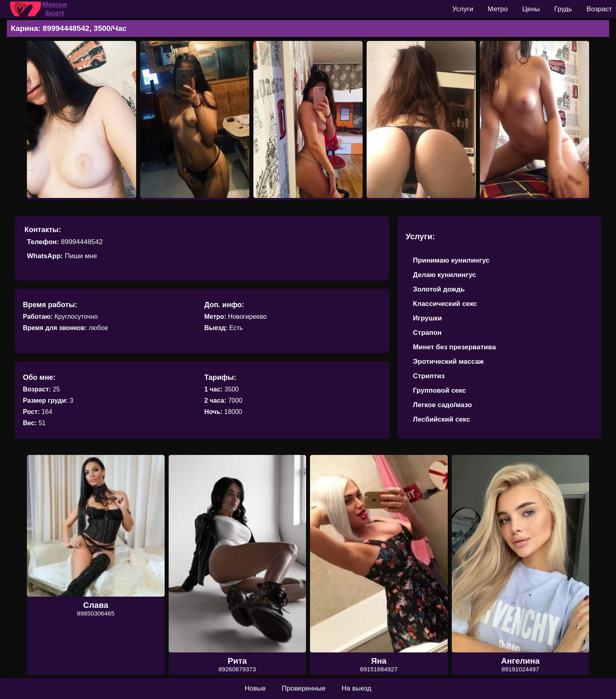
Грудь (563, 9)
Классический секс (445, 304)
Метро (498, 9)
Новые (255, 688)
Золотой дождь (439, 289)
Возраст (599, 9)
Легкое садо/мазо (442, 405)
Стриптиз (429, 376)
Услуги (463, 9)
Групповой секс (439, 390)
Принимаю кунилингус (451, 260)
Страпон (427, 333)
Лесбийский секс (441, 419)
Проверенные (304, 688)
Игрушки (427, 318)
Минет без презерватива (454, 347)
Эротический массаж (448, 362)
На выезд (357, 688)
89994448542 (82, 242)
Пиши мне (81, 256)
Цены (531, 9)
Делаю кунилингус (444, 275)
